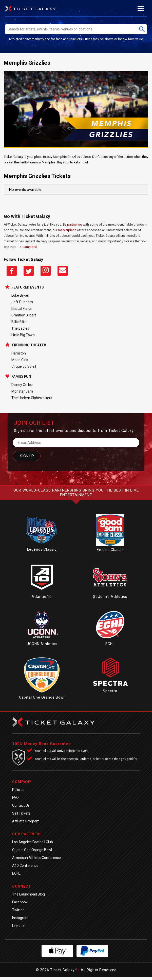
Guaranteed (29, 247)
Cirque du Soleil (24, 366)
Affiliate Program (26, 821)
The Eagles (20, 328)
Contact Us (21, 805)
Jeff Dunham (22, 302)
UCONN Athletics (42, 644)
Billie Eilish (20, 322)
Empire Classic (110, 550)
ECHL (110, 644)
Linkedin (19, 926)
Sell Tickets (21, 813)
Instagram (20, 918)
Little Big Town (23, 335)
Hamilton (19, 353)
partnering (75, 224)
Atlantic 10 (42, 597)
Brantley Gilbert (24, 315)
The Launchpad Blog (29, 894)
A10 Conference (25, 866)
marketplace (67, 230)
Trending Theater (29, 345)
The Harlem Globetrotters (32, 398)
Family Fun (21, 377)
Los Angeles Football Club (33, 842)
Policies (18, 790)
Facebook (20, 902)
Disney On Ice (22, 385)
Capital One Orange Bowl (42, 697)
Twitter (18, 910)
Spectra (110, 691)
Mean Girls (20, 360)
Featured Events (28, 287)
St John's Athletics (110, 597)
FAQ (15, 798)
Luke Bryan (20, 295)
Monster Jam (22, 391)
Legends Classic (42, 549)
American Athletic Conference (36, 858)
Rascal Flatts (22, 309)
